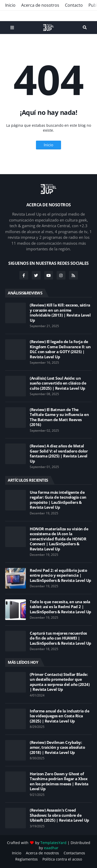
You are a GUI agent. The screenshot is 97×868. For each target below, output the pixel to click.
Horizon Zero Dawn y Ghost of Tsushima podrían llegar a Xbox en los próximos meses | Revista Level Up (59, 781)
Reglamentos (27, 859)
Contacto (74, 5)
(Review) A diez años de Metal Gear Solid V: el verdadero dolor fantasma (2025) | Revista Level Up (59, 454)
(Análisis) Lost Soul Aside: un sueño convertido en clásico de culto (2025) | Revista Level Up (58, 383)
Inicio (10, 5)
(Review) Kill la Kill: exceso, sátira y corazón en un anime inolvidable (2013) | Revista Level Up (60, 313)
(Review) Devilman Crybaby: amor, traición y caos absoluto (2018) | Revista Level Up (57, 747)
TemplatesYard (53, 843)
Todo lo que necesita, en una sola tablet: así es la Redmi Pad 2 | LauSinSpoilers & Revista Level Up (61, 607)
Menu (12, 28)
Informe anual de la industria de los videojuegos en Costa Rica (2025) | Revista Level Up (59, 716)
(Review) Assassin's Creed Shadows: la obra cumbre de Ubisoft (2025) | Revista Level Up (59, 815)
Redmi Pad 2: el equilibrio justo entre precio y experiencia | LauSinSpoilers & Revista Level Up (61, 575)
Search (85, 28)
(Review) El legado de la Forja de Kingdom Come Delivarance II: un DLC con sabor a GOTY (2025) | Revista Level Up (60, 349)
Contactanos (74, 853)
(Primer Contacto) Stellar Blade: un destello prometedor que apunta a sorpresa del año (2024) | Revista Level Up (60, 682)
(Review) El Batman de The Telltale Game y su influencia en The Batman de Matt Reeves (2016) (59, 417)
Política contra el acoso (62, 859)
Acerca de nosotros (40, 5)
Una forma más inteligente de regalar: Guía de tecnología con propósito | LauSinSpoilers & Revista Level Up (58, 500)
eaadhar (51, 848)
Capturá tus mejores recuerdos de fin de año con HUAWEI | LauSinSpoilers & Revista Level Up (61, 638)
